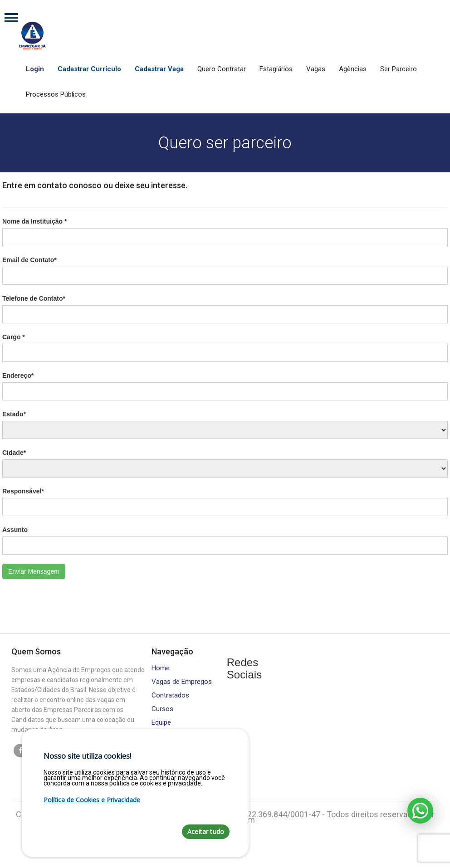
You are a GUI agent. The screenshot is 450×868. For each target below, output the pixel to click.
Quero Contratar (222, 69)
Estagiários (276, 69)
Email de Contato (29, 260)
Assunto (15, 530)
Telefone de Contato (34, 298)
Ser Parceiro (399, 69)
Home (161, 668)
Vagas (316, 69)
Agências (353, 69)
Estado (14, 414)
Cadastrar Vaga (159, 69)
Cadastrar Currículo (89, 69)
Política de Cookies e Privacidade (92, 800)
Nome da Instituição (34, 221)
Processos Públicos (56, 94)
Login (35, 69)
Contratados (170, 695)
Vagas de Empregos (182, 682)
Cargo (14, 337)
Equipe (161, 723)
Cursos (162, 709)
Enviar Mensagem (34, 571)
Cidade (14, 453)
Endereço (18, 375)
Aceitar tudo (206, 831)
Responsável (23, 491)
